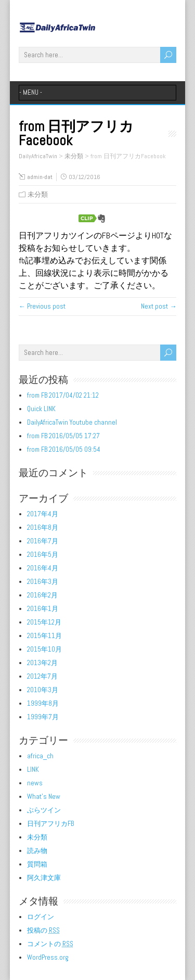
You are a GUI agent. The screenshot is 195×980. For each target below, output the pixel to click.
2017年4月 (43, 514)
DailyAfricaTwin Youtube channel (72, 422)
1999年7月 (43, 717)
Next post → (159, 306)
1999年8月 (43, 703)
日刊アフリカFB (50, 824)
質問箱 (37, 864)
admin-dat (40, 177)
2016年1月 (43, 609)
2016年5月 (43, 555)
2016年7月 (43, 541)
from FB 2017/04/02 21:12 (63, 395)
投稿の (43, 930)
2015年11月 (44, 636)
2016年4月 (43, 568)
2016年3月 (43, 582)
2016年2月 (42, 595)
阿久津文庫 (44, 878)
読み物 (37, 851)
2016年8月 (43, 527)
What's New (44, 797)
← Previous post (42, 306)
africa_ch (40, 756)
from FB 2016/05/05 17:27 (63, 436)
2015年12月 (44, 622)
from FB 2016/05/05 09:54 (64, 449)
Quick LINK (41, 409)
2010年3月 (43, 690)
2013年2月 (42, 663)
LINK (33, 769)
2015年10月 (44, 649)
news (35, 783)
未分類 (38, 194)
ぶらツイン (44, 810)
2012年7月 (42, 676)
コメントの (50, 944)
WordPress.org (48, 957)
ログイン (41, 917)
